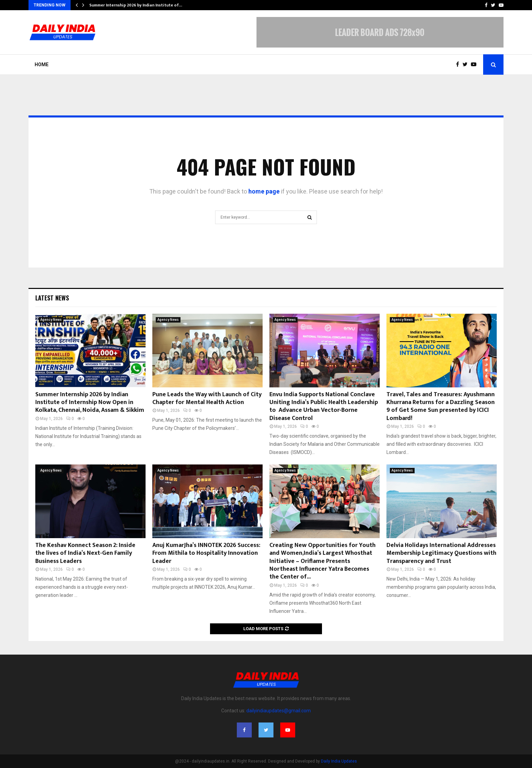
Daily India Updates (339, 761)
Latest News (52, 298)
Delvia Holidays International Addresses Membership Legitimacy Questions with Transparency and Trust (441, 553)
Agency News (51, 320)
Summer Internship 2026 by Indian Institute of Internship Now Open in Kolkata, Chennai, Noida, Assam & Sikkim (90, 403)
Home (42, 65)
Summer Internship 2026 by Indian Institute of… (136, 5)
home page (264, 191)
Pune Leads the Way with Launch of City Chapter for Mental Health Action (207, 398)
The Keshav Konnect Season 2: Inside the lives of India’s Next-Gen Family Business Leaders (85, 553)
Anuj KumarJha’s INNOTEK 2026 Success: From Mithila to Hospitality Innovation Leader (206, 553)
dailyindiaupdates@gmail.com (279, 711)
